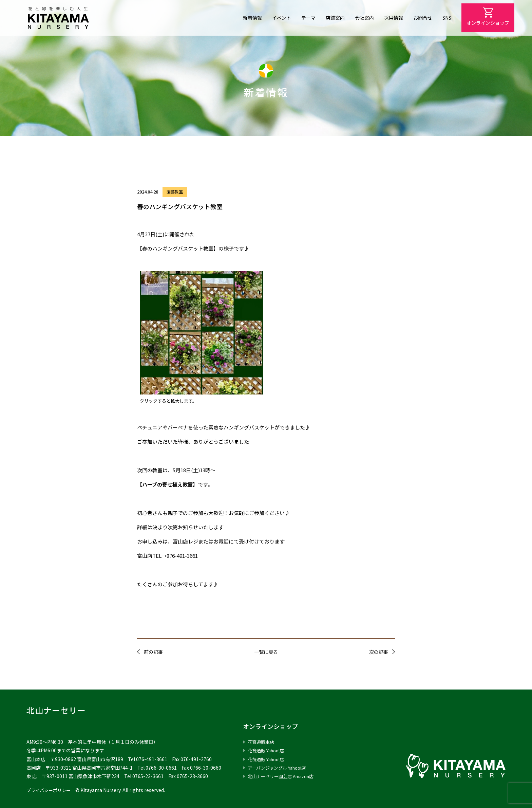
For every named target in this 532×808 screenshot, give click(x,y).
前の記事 (153, 652)
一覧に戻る (266, 652)
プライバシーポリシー (50, 790)
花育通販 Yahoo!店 (268, 750)
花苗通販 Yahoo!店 (268, 759)
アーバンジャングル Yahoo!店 (279, 768)
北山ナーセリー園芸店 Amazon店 (284, 776)
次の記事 (379, 652)
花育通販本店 (262, 742)
